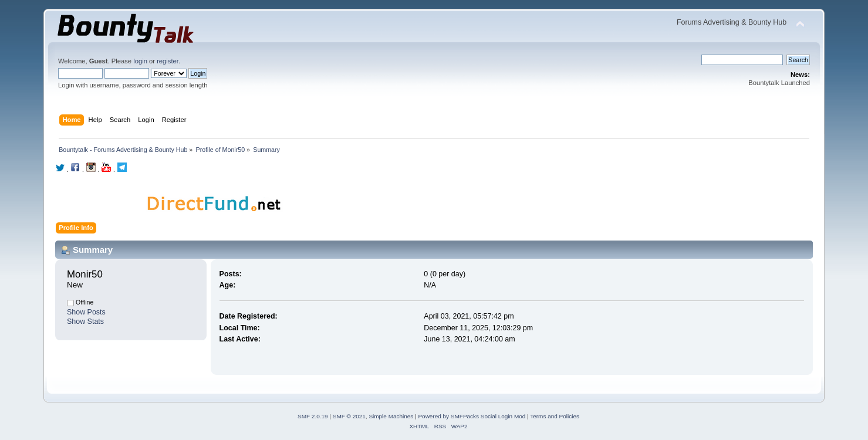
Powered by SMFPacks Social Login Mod (472, 416)
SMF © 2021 (349, 416)
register (168, 61)
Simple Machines (391, 416)
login (140, 61)
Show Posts (86, 312)
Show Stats (85, 321)
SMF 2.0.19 (313, 416)
